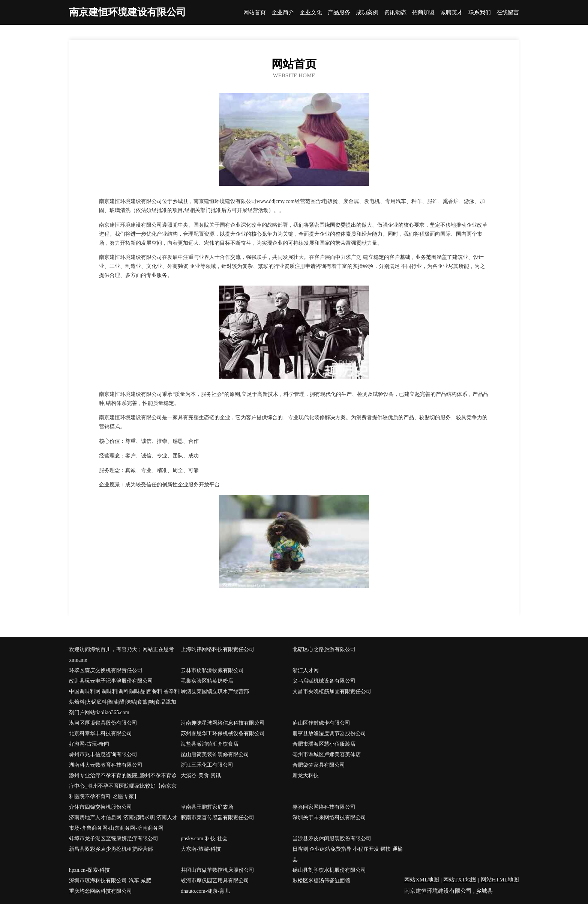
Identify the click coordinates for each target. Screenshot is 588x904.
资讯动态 (395, 13)
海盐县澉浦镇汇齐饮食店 (210, 744)
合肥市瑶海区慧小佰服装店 (324, 744)
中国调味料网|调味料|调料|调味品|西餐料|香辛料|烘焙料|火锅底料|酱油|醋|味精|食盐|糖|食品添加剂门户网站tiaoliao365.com (125, 702)
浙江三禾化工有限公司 (207, 765)
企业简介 (283, 13)
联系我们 (480, 13)
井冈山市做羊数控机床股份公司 (217, 870)
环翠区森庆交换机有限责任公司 (106, 670)
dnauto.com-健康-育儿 (205, 891)
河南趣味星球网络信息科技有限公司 (223, 723)
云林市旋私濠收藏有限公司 (212, 670)
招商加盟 (423, 13)
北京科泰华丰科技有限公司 (100, 733)
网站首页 (255, 13)
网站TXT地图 (460, 880)
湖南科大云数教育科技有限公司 (106, 765)
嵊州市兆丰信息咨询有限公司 (103, 754)
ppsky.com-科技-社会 (204, 839)
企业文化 (311, 13)
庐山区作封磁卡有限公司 (321, 723)
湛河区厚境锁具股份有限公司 (103, 723)
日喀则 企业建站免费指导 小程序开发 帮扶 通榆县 (348, 854)
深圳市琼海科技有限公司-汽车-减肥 (110, 881)
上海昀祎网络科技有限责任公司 (217, 649)
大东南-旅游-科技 (201, 849)
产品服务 (339, 13)
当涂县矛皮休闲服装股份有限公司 (332, 839)
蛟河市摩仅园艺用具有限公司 (215, 881)
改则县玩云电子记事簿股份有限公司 (111, 681)
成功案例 (367, 13)
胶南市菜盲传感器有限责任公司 (217, 818)
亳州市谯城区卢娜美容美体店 (327, 754)
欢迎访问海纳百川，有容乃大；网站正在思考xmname (121, 655)
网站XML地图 (422, 880)
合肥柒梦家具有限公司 (319, 765)
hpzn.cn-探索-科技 (89, 870)
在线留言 (508, 13)
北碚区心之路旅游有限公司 (324, 649)
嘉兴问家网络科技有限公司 (324, 807)
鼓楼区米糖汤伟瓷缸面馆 (321, 881)
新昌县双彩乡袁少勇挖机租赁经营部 (111, 849)
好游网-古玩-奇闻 (89, 744)
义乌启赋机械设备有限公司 (324, 681)
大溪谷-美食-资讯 (201, 775)
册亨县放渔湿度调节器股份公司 (329, 733)
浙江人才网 (306, 670)
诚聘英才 (451, 13)
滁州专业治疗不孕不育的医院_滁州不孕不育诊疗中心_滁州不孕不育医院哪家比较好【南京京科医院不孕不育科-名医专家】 (123, 786)
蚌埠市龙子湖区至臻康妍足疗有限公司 (114, 839)
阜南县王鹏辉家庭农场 (207, 807)
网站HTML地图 (500, 880)
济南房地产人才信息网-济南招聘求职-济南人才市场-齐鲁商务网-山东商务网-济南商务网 (123, 823)
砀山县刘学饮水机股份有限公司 (329, 870)
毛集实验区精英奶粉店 (207, 681)
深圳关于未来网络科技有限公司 (329, 818)
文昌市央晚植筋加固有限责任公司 (332, 691)
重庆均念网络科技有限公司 (100, 891)
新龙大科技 (306, 775)
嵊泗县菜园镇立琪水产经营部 (215, 691)
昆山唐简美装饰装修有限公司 (215, 754)
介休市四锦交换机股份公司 (100, 807)
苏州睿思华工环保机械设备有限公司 (223, 733)
